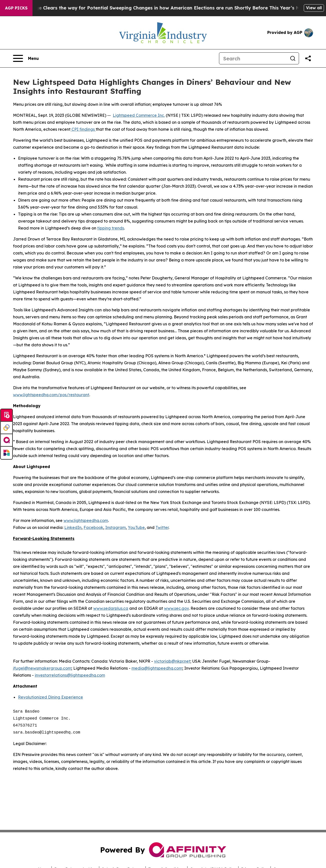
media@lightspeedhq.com (157, 668)
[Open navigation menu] (26, 58)
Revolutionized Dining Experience (50, 697)
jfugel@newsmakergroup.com (42, 668)
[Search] (253, 58)
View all (314, 8)
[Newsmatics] (6, 453)
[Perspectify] (6, 428)
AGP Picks (16, 8)
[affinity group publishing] (6, 440)
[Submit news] (6, 415)
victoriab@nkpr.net (172, 661)
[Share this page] (308, 58)
